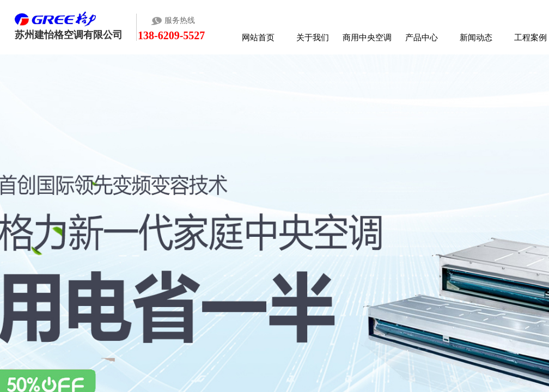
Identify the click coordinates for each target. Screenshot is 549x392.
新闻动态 (476, 37)
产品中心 (422, 37)
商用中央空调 (367, 37)
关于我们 (313, 37)
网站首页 (258, 37)
